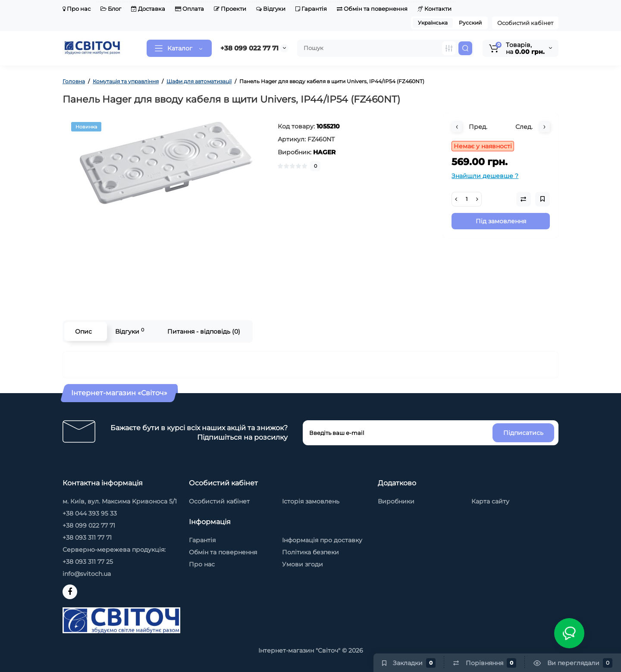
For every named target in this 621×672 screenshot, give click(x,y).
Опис (83, 331)
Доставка (148, 9)
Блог (111, 9)
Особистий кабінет (525, 23)
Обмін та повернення (372, 9)
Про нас (77, 9)
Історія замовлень (311, 501)
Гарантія (311, 9)
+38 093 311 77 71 (87, 538)
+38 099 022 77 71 (249, 48)
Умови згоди (303, 564)
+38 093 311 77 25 (88, 562)
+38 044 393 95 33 (90, 513)
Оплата (190, 9)
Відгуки (271, 9)
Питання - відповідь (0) (204, 331)
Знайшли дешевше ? (485, 176)
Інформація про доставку (322, 540)
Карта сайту (490, 501)
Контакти (434, 9)
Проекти (230, 9)
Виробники (396, 501)
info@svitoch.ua (87, 574)
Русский (470, 23)
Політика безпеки (310, 552)
